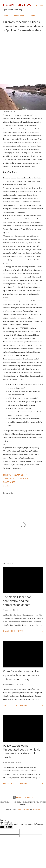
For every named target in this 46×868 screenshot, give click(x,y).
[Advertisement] (23, 58)
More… (33, 16)
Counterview (17, 5)
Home (5, 16)
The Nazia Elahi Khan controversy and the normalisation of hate (17, 601)
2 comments (17, 631)
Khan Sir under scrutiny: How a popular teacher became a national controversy (22, 675)
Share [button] (6, 486)
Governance (9, 482)
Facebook (26, 809)
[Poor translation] (9, 827)
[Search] (36, 4)
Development (9, 479)
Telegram (36, 809)
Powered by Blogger (23, 797)
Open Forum (19, 16)
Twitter (19, 809)
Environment (23, 479)
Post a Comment (19, 705)
